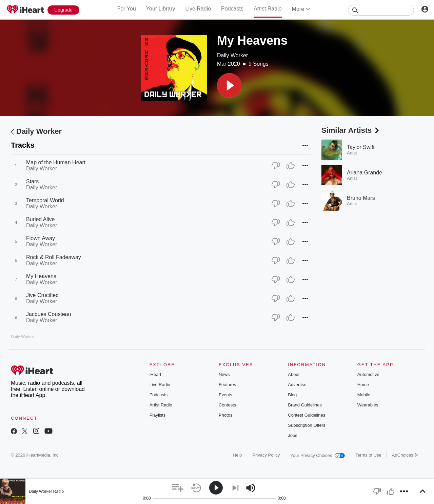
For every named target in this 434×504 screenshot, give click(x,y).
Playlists (158, 415)
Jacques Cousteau (49, 314)
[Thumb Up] (291, 166)
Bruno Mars (361, 198)
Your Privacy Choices (318, 455)
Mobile (364, 395)
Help (238, 455)
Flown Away (41, 238)
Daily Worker (232, 55)
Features (227, 385)
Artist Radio (268, 9)
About (294, 374)
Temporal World (45, 200)
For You (127, 9)
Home (363, 385)
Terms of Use (368, 455)
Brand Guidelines (305, 405)
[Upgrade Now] (63, 10)
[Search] (381, 10)
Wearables (368, 405)
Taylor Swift (361, 147)
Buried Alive (41, 219)
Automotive (368, 374)
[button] (229, 85)
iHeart (155, 374)
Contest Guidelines (307, 415)
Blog (292, 395)
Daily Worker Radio (46, 491)
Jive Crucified (42, 295)
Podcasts (232, 9)
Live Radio (198, 9)
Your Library (161, 9)
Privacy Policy (266, 455)
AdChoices (405, 455)
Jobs (292, 435)
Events (225, 395)
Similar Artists (351, 130)
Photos (225, 415)
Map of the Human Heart (56, 162)
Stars (32, 181)
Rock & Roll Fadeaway (54, 257)
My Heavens (41, 276)
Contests (227, 405)
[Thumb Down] (276, 166)
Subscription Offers (307, 425)
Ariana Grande (364, 173)
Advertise (297, 385)
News (224, 374)
